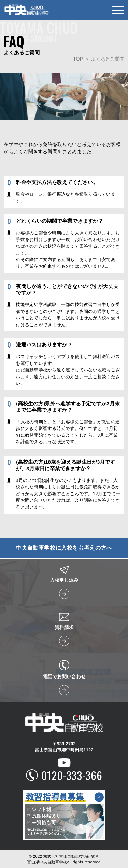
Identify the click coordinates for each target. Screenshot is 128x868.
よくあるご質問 (108, 59)
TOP (78, 59)
